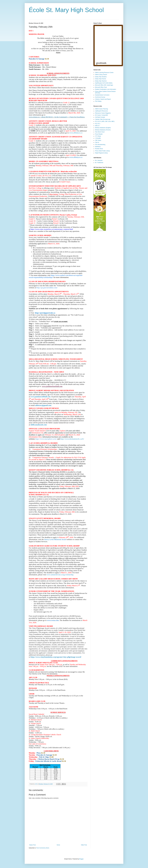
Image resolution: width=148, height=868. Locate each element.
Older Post (84, 845)
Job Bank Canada (100, 117)
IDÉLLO (97, 126)
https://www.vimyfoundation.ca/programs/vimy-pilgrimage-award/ (56, 657)
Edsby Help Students (101, 77)
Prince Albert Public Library (102, 151)
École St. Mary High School (66, 10)
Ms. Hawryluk (99, 160)
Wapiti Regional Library (101, 153)
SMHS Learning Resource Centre (104, 73)
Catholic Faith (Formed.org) (103, 119)
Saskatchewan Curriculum (102, 95)
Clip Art (97, 142)
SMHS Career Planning (101, 109)
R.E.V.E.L (98, 124)
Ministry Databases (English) (103, 128)
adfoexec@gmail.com (43, 405)
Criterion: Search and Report (103, 99)
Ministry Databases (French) (103, 130)
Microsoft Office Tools (101, 87)
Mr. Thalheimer (99, 163)
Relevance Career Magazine (103, 113)
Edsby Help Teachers (101, 81)
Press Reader (99, 134)
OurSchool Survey (100, 97)
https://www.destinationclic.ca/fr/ (72, 439)
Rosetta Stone (99, 149)
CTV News (98, 136)
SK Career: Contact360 (101, 115)
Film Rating (98, 101)
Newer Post (32, 845)
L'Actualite (98, 138)
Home (58, 845)
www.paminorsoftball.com (40, 397)
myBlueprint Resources (101, 111)
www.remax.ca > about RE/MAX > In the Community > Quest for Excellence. (57, 117)
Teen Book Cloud (100, 132)
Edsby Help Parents (101, 79)
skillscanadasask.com (39, 425)
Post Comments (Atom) (43, 848)
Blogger (81, 859)
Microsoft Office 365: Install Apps (104, 85)
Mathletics (98, 147)
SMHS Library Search (101, 75)
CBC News (98, 140)
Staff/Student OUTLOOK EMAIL (104, 83)
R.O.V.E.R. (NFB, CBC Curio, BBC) (105, 121)
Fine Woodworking (100, 145)
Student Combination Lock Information (106, 89)
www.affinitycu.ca (76, 133)
